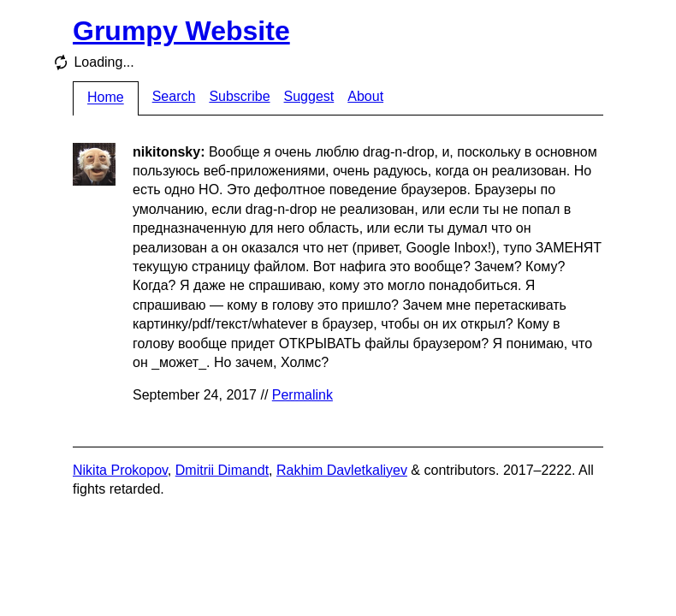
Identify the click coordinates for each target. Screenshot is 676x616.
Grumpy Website (181, 31)
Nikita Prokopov (120, 470)
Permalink (302, 395)
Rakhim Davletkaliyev (342, 470)
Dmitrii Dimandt (222, 470)
